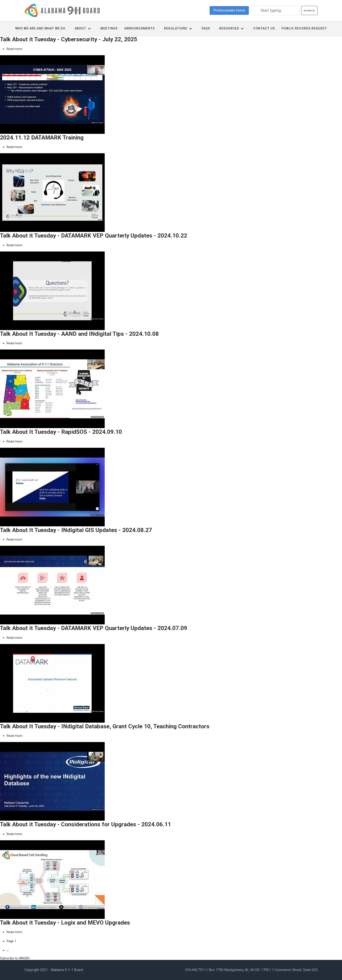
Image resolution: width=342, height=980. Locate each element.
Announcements (140, 28)
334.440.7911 (195, 970)
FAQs (206, 28)
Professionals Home (229, 10)
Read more (14, 49)
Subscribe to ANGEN (15, 958)
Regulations (176, 28)
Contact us (264, 28)
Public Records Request (304, 28)
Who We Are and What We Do (40, 28)
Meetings (109, 28)
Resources (229, 28)
